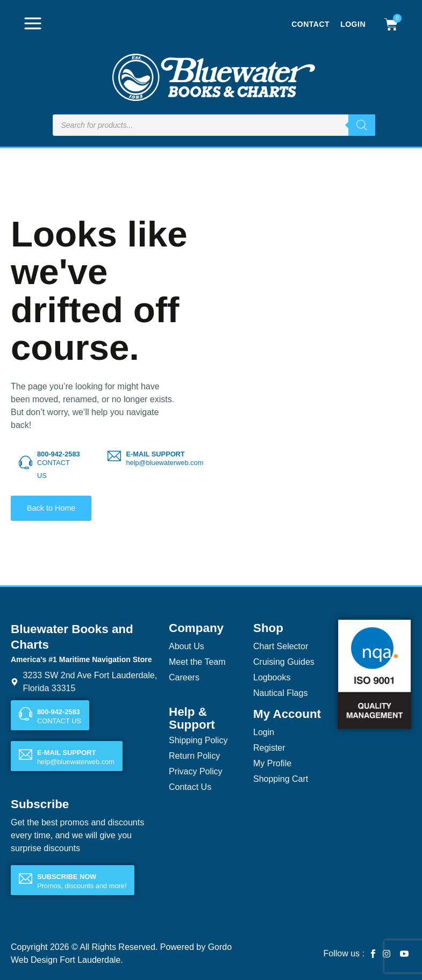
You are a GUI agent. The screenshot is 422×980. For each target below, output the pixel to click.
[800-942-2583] (26, 463)
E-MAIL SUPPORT (155, 454)
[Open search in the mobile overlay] (214, 125)
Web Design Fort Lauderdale (66, 960)
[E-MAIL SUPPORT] (114, 456)
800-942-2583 (59, 454)
